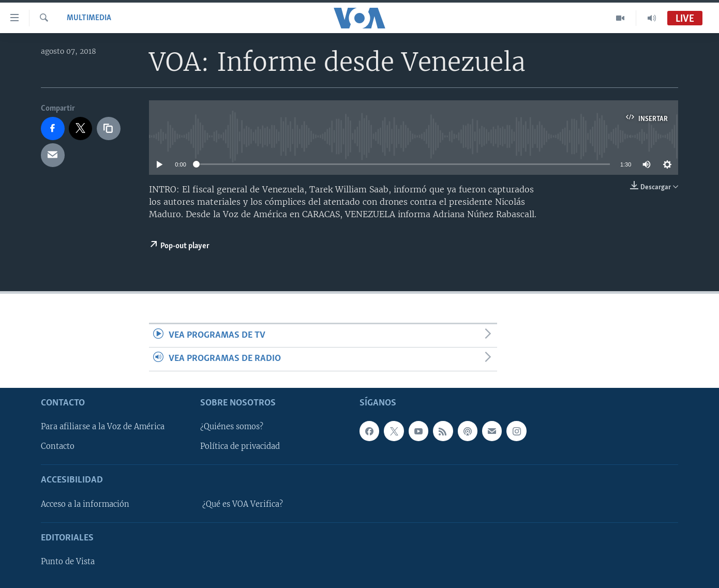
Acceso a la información (85, 504)
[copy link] (109, 129)
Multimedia (89, 18)
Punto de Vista (68, 562)
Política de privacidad (240, 446)
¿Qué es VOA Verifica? (243, 504)
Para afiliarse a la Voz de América (103, 427)
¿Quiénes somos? (232, 427)
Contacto (58, 446)
